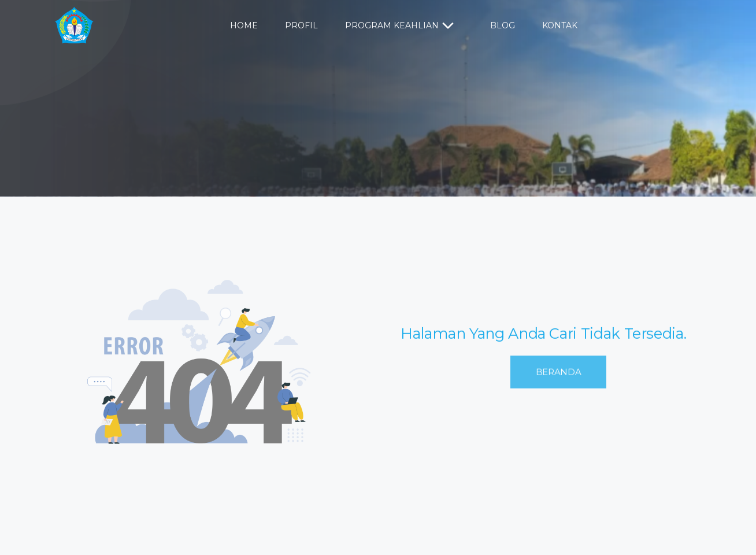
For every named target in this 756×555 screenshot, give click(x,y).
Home (244, 25)
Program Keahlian (401, 26)
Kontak (560, 25)
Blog (503, 25)
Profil (301, 25)
